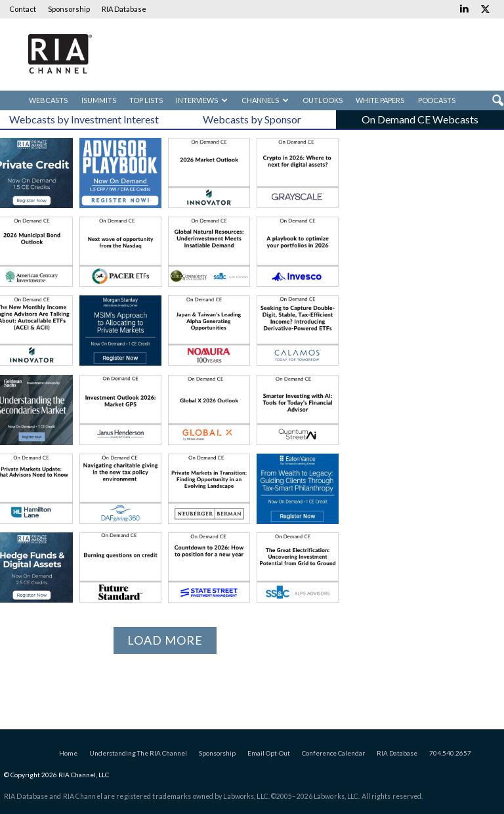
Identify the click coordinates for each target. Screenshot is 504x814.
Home (68, 753)
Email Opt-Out (269, 753)
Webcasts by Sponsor (252, 119)
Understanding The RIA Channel (138, 753)
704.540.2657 (450, 753)
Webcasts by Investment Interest (84, 119)
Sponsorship (69, 9)
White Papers (380, 100)
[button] (497, 101)
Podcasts (437, 100)
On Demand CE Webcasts (420, 119)
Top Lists (146, 100)
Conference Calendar (333, 753)
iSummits (99, 100)
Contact (23, 9)
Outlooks (323, 100)
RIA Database (124, 9)
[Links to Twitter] (485, 9)
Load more (165, 640)
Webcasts (48, 100)
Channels (265, 100)
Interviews (202, 100)
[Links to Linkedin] (464, 9)
